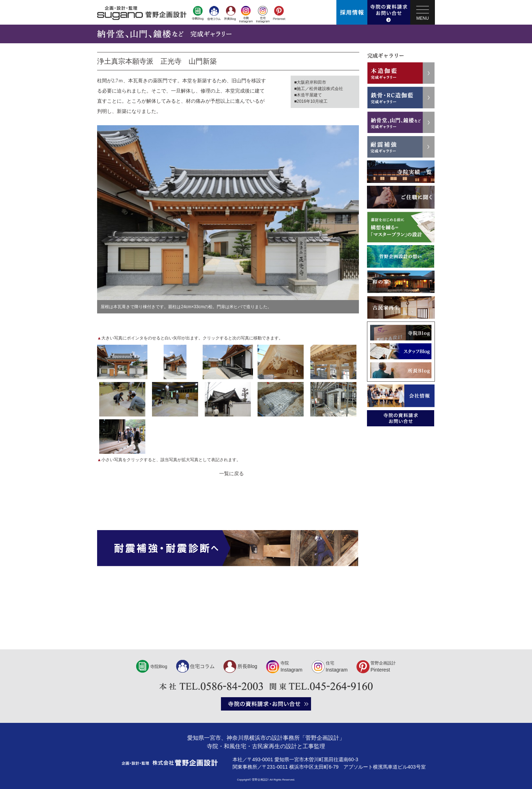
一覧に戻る (232, 473)
